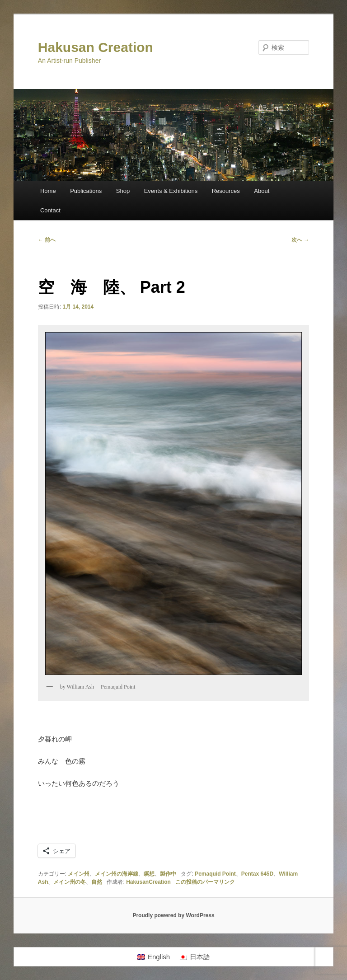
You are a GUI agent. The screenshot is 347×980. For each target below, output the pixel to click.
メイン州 (79, 874)
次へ (300, 240)
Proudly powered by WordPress (173, 915)
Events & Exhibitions (171, 191)
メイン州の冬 (70, 882)
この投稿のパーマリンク (205, 882)
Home (48, 191)
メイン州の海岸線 (117, 874)
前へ (47, 240)
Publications (86, 191)
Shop (123, 191)
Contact (50, 210)
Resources (226, 191)
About (262, 191)
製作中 (168, 874)
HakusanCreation (148, 882)
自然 (97, 882)
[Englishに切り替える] (153, 957)
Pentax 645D (257, 874)
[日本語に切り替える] (195, 957)
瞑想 (149, 874)
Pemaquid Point (215, 874)
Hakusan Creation (96, 47)
